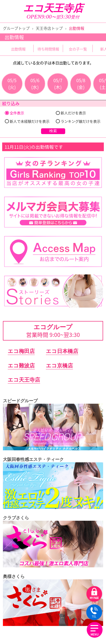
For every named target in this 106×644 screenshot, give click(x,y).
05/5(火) (12, 84)
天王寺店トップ (49, 28)
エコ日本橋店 (62, 351)
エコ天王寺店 (53, 8)
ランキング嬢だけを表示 (78, 121)
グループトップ (16, 28)
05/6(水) (35, 84)
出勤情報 (18, 49)
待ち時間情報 (48, 49)
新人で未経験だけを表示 (27, 121)
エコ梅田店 (21, 351)
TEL (94, 613)
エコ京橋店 (59, 366)
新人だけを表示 (71, 113)
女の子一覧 (78, 49)
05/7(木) (58, 84)
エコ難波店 (21, 366)
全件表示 (14, 113)
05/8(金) (81, 84)
